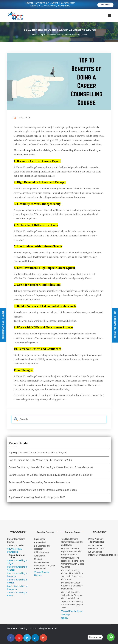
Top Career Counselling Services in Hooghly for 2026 (37, 498)
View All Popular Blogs (72, 611)
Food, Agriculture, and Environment (44, 567)
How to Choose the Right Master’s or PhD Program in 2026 (40, 460)
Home (33, 35)
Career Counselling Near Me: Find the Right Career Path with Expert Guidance (51, 468)
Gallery (65, 618)
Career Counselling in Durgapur (17, 575)
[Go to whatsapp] (111, 637)
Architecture (40, 556)
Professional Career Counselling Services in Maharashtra (39, 483)
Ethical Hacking (41, 552)
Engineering (40, 539)
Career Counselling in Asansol (17, 568)
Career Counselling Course (16, 541)
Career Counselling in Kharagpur (17, 588)
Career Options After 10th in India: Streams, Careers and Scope (43, 490)
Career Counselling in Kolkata (17, 594)
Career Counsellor (16, 546)
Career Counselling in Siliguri (17, 562)
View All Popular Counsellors (15, 551)
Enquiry (105, 5)
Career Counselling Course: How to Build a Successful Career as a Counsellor (50, 475)
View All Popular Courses (42, 574)
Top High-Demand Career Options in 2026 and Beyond (38, 453)
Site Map (65, 615)
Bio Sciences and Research (42, 548)
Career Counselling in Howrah (17, 581)
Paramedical (40, 543)
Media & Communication (41, 561)
